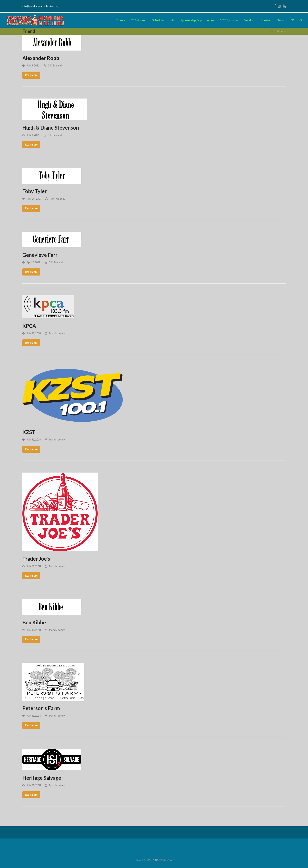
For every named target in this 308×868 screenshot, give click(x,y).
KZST (29, 432)
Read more (31, 75)
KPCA (29, 326)
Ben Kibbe (34, 622)
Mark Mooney (57, 199)
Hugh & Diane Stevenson (51, 128)
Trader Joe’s (36, 559)
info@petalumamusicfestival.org (41, 6)
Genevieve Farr (40, 255)
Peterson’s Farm (41, 708)
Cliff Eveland (55, 65)
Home (273, 31)
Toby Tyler (35, 191)
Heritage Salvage (42, 778)
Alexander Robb (41, 58)
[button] (292, 20)
